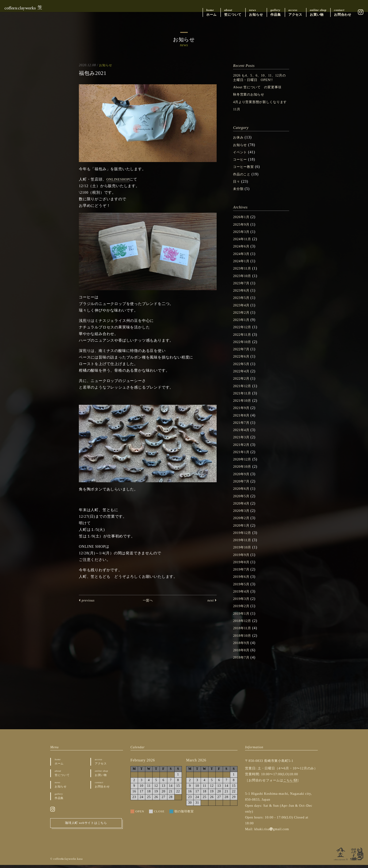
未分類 (239, 193)
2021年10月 (243, 404)
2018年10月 (243, 638)
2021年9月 (242, 411)
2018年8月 (242, 653)
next (211, 600)
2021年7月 (242, 426)
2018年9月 (242, 646)
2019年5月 (242, 587)
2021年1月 (242, 456)
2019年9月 (242, 558)
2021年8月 (242, 419)
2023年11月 (243, 272)
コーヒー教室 (245, 171)
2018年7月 (242, 661)
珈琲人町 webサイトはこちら (86, 828)
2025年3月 (242, 236)
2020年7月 (242, 485)
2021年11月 (243, 397)
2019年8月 (242, 565)
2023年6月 (242, 294)
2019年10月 (243, 551)
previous (88, 600)
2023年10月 (243, 280)
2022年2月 (242, 382)
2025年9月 (242, 229)
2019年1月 (242, 617)
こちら (291, 783)
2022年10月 (243, 346)
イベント (241, 156)
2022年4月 (242, 375)
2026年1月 (242, 221)
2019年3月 (242, 602)
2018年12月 (243, 624)
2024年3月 (242, 258)
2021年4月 (242, 434)
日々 (237, 186)
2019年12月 (243, 536)
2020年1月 (242, 529)
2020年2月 (242, 521)
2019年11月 (243, 543)
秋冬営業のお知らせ (251, 94)
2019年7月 (242, 573)
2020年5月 (242, 500)
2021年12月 (243, 390)
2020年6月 (242, 492)
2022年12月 (243, 331)
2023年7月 (242, 287)
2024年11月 (243, 243)
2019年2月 (242, 609)
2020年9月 (242, 477)
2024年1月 (242, 265)
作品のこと (243, 178)
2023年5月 (242, 302)
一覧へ (148, 600)
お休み (239, 142)
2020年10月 (243, 470)
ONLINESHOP (119, 179)
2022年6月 (242, 360)
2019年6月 (242, 580)
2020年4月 (242, 507)
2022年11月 (243, 338)
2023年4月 (242, 309)
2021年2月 (242, 448)
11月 (237, 114)
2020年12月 (243, 463)
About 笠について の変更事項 (261, 87)
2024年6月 (242, 250)
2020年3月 (242, 514)
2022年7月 (242, 353)
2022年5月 (242, 368)
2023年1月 (242, 324)
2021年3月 (242, 441)
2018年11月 (243, 631)
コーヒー (241, 164)
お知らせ (106, 65)
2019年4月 (242, 595)
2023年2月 (242, 316)
